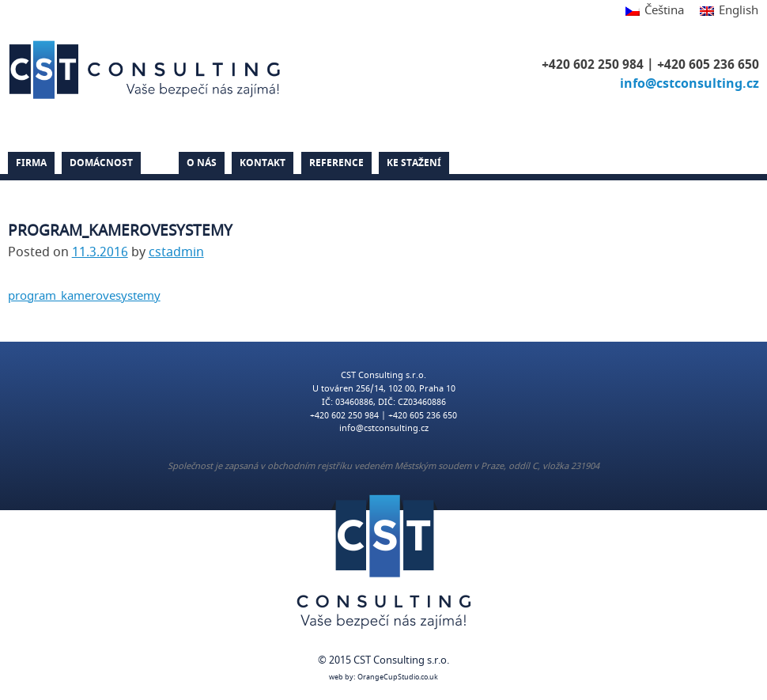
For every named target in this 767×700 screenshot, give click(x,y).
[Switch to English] (725, 11)
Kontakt (263, 163)
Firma (31, 163)
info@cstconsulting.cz (690, 84)
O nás (202, 163)
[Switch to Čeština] (655, 11)
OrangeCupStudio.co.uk (398, 677)
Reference (336, 163)
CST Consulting (147, 70)
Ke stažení (414, 163)
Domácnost (101, 163)
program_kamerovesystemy (84, 296)
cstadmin (176, 252)
